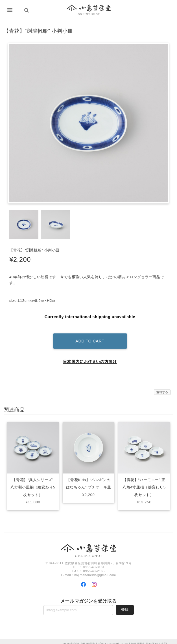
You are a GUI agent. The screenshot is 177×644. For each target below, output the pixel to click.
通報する (162, 387)
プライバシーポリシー (113, 639)
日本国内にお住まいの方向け (90, 357)
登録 (125, 605)
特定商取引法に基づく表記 (149, 639)
